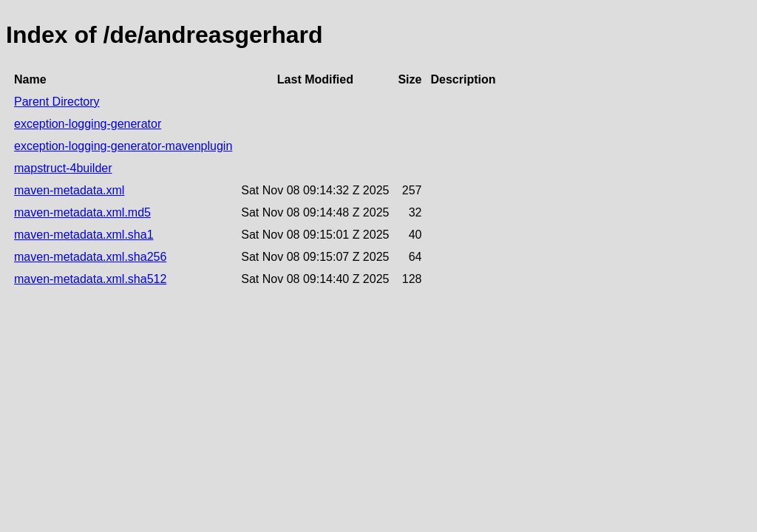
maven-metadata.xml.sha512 (90, 279)
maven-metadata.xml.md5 (82, 212)
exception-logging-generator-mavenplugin (123, 146)
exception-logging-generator (88, 124)
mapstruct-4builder (63, 168)
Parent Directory (57, 102)
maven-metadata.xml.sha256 (90, 257)
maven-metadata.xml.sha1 (84, 235)
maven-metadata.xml (69, 190)
